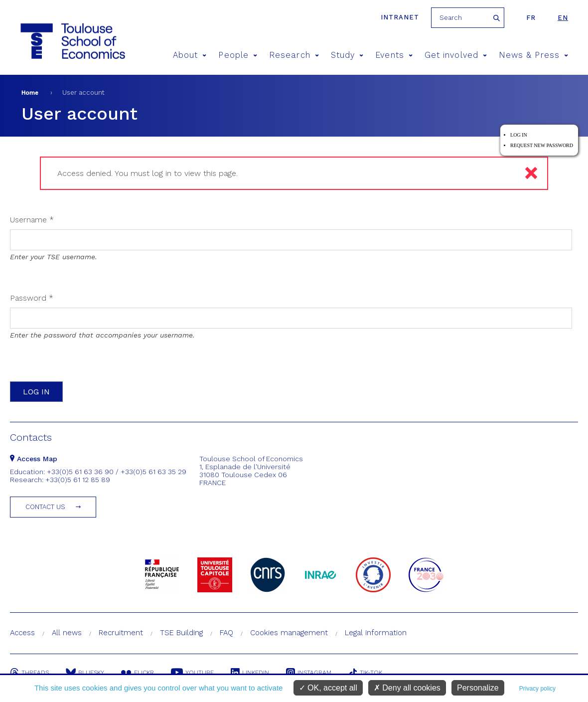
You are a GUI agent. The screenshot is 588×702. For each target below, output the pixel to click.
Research (294, 55)
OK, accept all (328, 688)
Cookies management (289, 633)
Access (22, 633)
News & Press (533, 55)
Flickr (138, 673)
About (190, 55)
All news (67, 633)
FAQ (226, 633)
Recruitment (121, 633)
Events (394, 55)
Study (347, 55)
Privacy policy (537, 689)
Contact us (45, 507)
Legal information (376, 633)
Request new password (542, 145)
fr (531, 18)
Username (32, 220)
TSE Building (181, 633)
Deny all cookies (407, 688)
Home (30, 93)
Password (32, 298)
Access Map (34, 459)
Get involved (456, 55)
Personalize (478, 688)
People (238, 55)
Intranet (400, 17)
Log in (519, 135)
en (563, 18)
